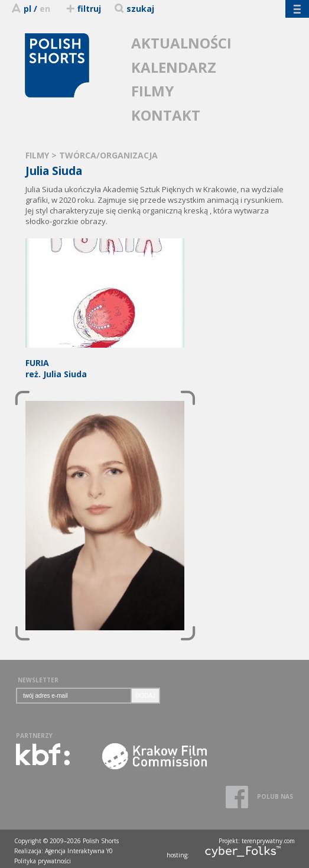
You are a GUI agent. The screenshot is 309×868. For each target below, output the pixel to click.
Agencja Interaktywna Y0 (79, 851)
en (45, 9)
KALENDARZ (174, 67)
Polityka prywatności (43, 861)
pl (27, 9)
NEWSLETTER (38, 680)
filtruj (83, 9)
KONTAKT (166, 115)
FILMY (152, 91)
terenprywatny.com (268, 841)
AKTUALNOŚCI (181, 43)
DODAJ (145, 696)
